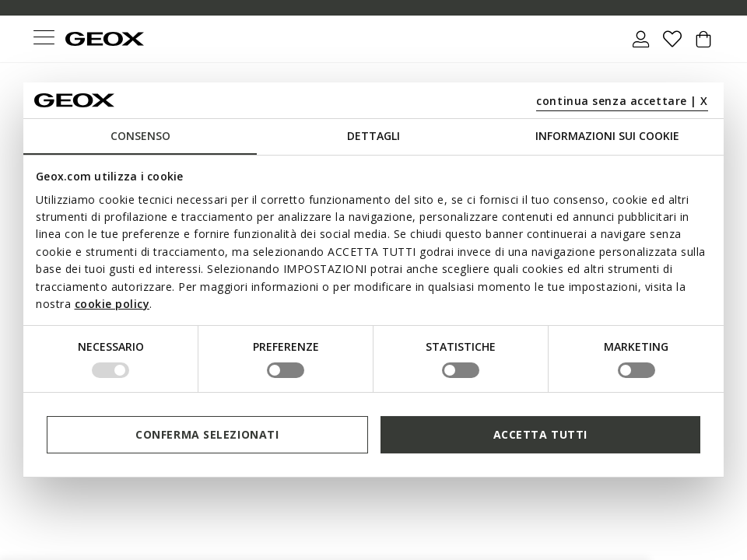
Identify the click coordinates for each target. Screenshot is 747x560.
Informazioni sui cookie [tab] (607, 136)
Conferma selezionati (207, 434)
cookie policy (112, 304)
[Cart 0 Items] (703, 45)
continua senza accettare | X (622, 101)
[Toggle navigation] (44, 39)
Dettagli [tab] (373, 136)
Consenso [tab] (140, 136)
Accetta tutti (540, 434)
